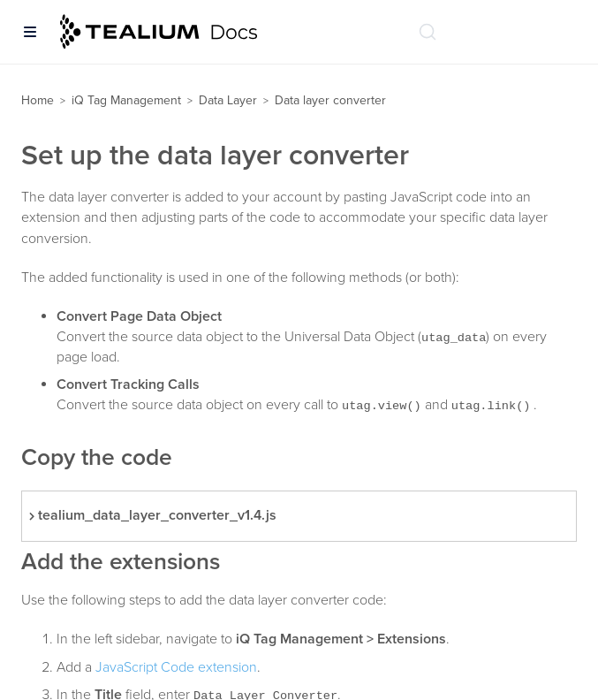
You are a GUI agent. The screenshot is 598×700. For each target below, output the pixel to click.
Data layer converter (330, 100)
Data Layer (228, 100)
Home (38, 100)
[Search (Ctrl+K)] (428, 32)
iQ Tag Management (126, 100)
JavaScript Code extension (176, 667)
